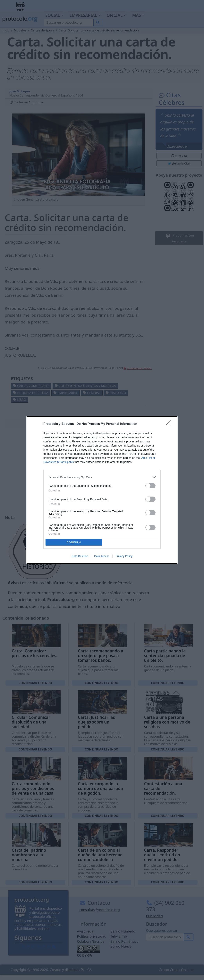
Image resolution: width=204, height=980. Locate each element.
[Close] (170, 424)
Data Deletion (80, 556)
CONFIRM (74, 542)
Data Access (102, 556)
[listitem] (102, 477)
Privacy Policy (124, 556)
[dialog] (102, 490)
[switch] (150, 486)
